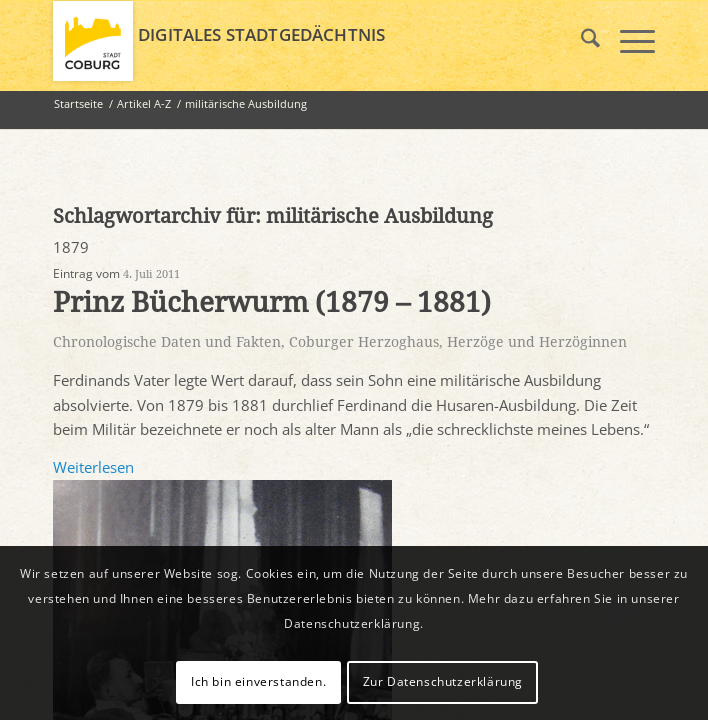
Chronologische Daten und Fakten (167, 342)
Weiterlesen (93, 467)
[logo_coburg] (293, 41)
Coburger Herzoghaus (364, 342)
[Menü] (627, 41)
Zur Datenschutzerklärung (443, 681)
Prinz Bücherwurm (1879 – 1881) (272, 302)
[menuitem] (580, 41)
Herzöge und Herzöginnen (537, 342)
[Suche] (580, 41)
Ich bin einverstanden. (258, 681)
